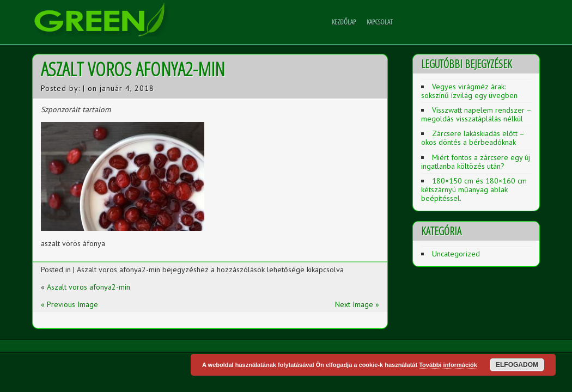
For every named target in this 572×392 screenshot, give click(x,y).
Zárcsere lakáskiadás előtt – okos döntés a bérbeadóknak (473, 138)
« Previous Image (69, 304)
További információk (448, 365)
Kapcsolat (380, 22)
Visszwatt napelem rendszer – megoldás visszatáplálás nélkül (476, 114)
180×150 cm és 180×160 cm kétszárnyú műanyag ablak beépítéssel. (474, 189)
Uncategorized (456, 254)
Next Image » (357, 304)
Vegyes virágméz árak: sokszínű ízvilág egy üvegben (469, 91)
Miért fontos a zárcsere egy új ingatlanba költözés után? (476, 162)
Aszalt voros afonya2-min (89, 287)
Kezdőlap (344, 22)
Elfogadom (517, 365)
